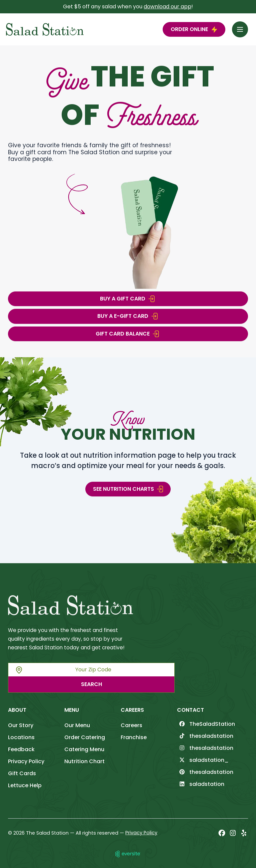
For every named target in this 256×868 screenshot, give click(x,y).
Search (91, 684)
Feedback (21, 749)
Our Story (21, 725)
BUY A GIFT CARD (128, 299)
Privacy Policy (26, 761)
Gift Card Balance (128, 334)
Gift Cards (22, 773)
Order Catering (85, 737)
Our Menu (77, 725)
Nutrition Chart (84, 761)
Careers (131, 725)
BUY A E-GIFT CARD (128, 316)
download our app (167, 7)
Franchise (134, 737)
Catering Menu (84, 749)
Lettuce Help (25, 785)
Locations (21, 737)
